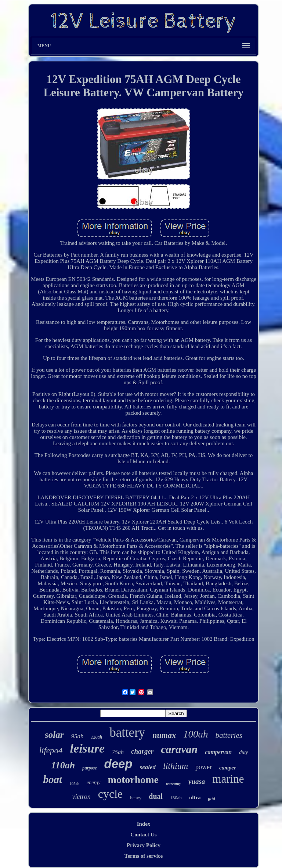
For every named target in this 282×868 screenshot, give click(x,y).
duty (243, 752)
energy (94, 783)
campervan (218, 752)
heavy (136, 798)
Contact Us (143, 835)
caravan (179, 749)
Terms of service (144, 856)
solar (54, 735)
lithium (176, 766)
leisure (87, 748)
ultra (195, 797)
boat (53, 779)
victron (81, 797)
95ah (77, 736)
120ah (96, 737)
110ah (63, 765)
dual (156, 796)
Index (144, 824)
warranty (173, 783)
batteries (229, 735)
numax (164, 735)
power (204, 767)
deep (118, 764)
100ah (196, 734)
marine (228, 779)
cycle (111, 794)
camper (228, 768)
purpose (89, 768)
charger (142, 751)
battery (127, 733)
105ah (74, 783)
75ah (118, 752)
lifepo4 (51, 751)
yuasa (197, 781)
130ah (176, 798)
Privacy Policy (144, 845)
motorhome (133, 780)
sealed (148, 767)
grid (212, 799)
